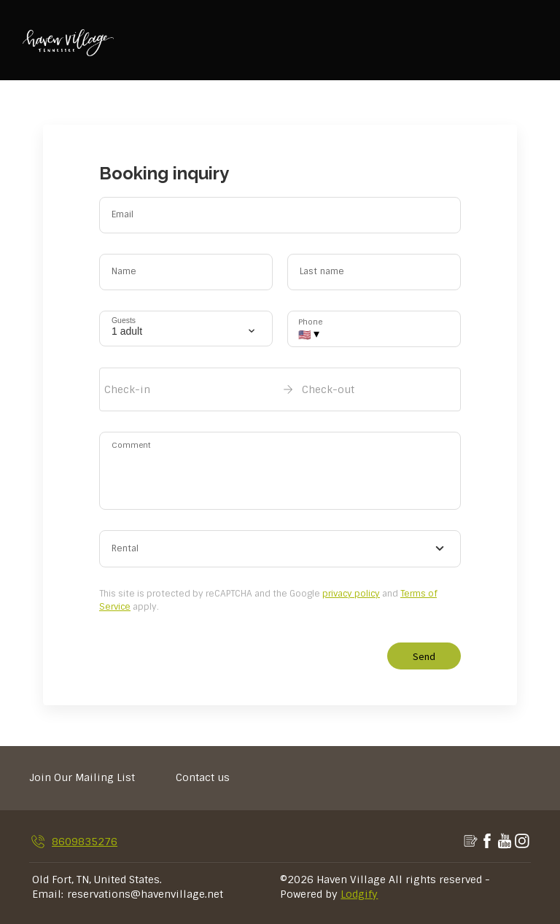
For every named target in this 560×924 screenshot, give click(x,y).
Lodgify (359, 894)
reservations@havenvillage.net (145, 894)
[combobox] (280, 549)
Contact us (203, 777)
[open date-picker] (280, 389)
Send (424, 656)
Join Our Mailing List (82, 777)
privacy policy (351, 594)
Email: (48, 894)
